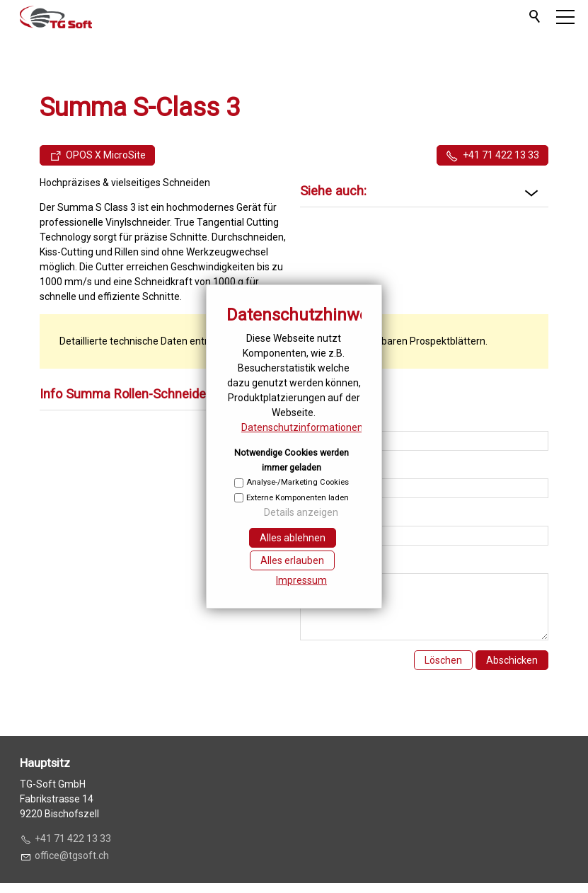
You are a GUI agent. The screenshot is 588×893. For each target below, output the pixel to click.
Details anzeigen (301, 512)
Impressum (301, 580)
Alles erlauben (292, 560)
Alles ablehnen (293, 538)
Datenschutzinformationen (302, 427)
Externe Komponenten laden (298, 498)
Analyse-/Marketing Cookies (298, 482)
